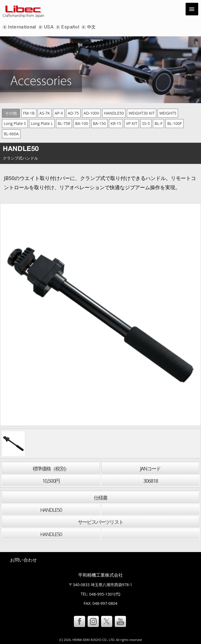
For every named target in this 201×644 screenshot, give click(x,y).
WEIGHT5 (168, 113)
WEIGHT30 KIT (142, 113)
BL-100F (174, 123)
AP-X (59, 113)
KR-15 (116, 123)
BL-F (158, 123)
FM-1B (29, 113)
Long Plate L (42, 123)
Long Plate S (15, 123)
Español (70, 27)
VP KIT (132, 123)
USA (48, 27)
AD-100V (92, 113)
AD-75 (73, 113)
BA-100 (81, 123)
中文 (91, 27)
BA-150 (99, 123)
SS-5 (146, 123)
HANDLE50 (114, 113)
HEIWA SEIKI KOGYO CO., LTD (94, 640)
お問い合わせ (24, 560)
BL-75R (64, 123)
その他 (11, 113)
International (22, 27)
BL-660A (11, 134)
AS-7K (45, 113)
